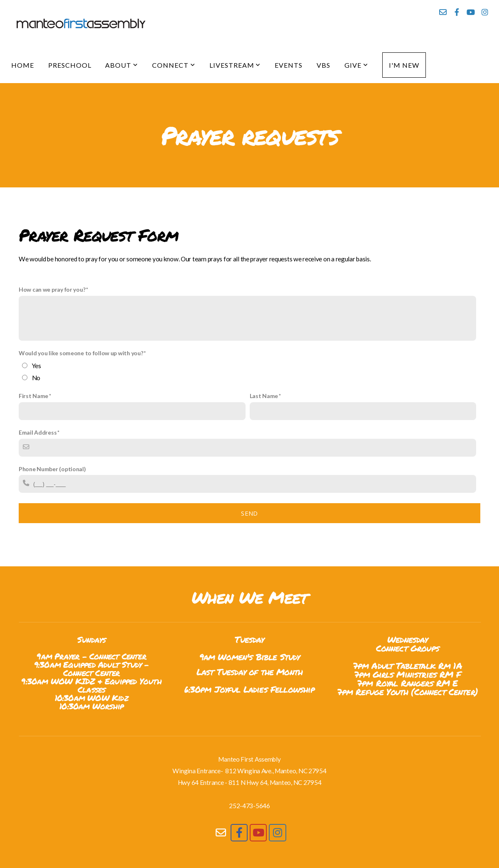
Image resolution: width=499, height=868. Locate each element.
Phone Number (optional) (52, 469)
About (122, 65)
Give (356, 65)
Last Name (264, 396)
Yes (37, 366)
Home (23, 65)
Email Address (38, 432)
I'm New (404, 65)
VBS (323, 65)
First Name (33, 396)
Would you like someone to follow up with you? (81, 353)
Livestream (235, 65)
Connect (174, 65)
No (36, 378)
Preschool (70, 65)
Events (289, 65)
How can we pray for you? (52, 289)
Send (249, 513)
